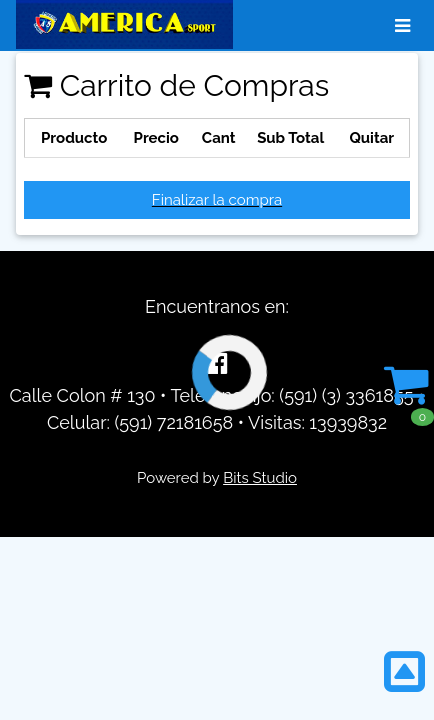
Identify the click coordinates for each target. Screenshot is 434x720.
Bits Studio (260, 478)
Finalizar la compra (217, 200)
